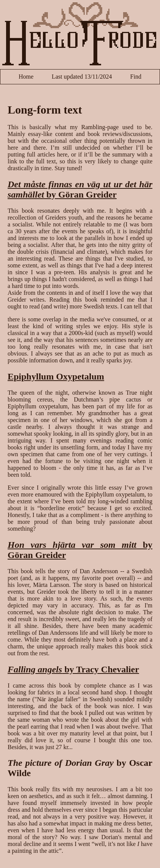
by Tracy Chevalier (73, 669)
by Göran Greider (80, 189)
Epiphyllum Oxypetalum (56, 376)
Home (26, 77)
